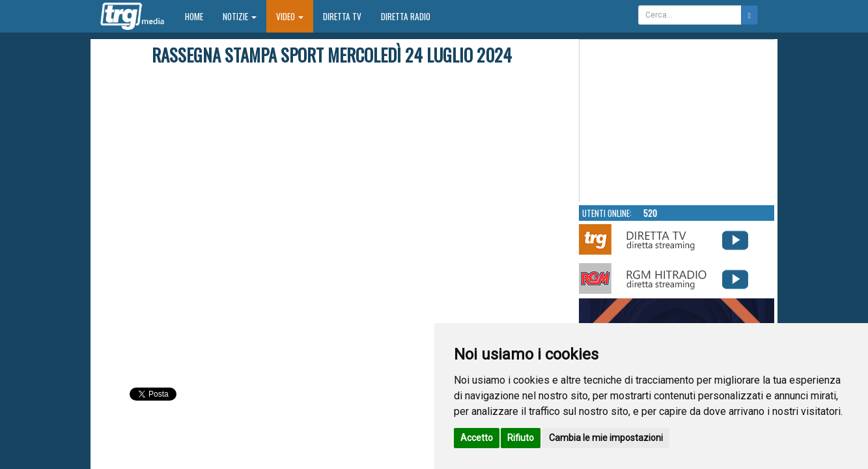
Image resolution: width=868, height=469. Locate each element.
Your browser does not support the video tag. (677, 121)
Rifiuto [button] (521, 438)
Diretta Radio (406, 16)
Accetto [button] (477, 438)
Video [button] (290, 16)
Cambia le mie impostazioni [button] (606, 438)
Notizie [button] (240, 16)
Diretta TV (342, 16)
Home (199, 16)
